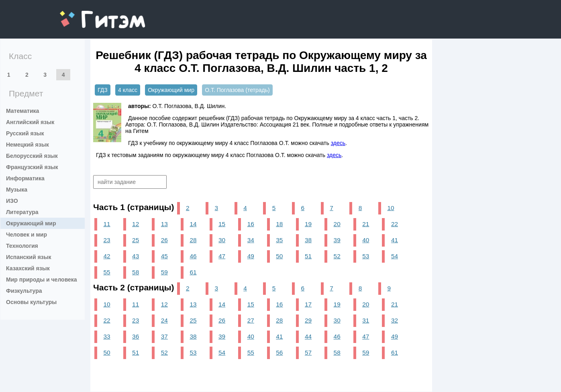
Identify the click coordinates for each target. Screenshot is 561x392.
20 (337, 224)
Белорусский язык (32, 156)
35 (279, 240)
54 (395, 256)
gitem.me (81, 14)
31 (366, 320)
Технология (22, 246)
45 (164, 256)
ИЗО (12, 201)
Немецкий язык (28, 145)
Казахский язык (28, 268)
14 (193, 224)
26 (164, 240)
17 (308, 304)
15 (222, 224)
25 (136, 240)
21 (366, 224)
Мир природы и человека (42, 280)
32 (395, 320)
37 (164, 336)
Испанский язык (29, 257)
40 (366, 240)
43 (136, 256)
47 (222, 256)
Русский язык (25, 133)
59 (164, 272)
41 (395, 240)
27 (251, 320)
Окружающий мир (31, 223)
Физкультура (24, 291)
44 (308, 336)
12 (136, 224)
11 (107, 224)
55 (107, 272)
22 (395, 224)
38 (308, 240)
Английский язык (30, 122)
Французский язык (32, 167)
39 (337, 240)
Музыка (17, 190)
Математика (22, 111)
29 (308, 320)
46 (193, 256)
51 (308, 256)
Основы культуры (31, 302)
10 (391, 208)
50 (279, 256)
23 (107, 240)
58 (136, 272)
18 (279, 224)
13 (164, 224)
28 (193, 240)
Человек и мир (27, 235)
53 (366, 256)
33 (107, 336)
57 (308, 352)
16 (251, 224)
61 (193, 272)
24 (164, 320)
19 (308, 224)
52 (337, 256)
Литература (22, 212)
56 (279, 352)
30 (222, 240)
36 (136, 336)
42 (107, 256)
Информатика (25, 178)
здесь (338, 143)
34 (251, 240)
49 (251, 256)
